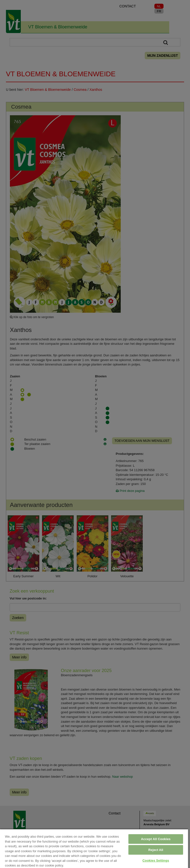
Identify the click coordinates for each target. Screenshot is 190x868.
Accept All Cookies (156, 839)
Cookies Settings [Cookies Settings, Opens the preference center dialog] (156, 860)
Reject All (156, 850)
